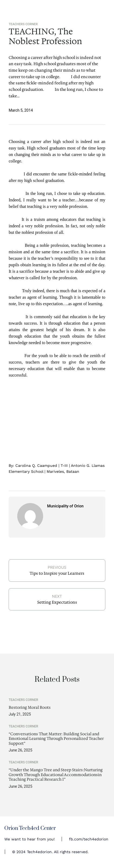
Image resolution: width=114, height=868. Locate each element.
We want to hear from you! (30, 839)
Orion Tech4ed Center (30, 828)
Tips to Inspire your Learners (57, 573)
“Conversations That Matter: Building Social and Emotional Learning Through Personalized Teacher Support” (56, 739)
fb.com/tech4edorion (89, 839)
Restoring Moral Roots (30, 708)
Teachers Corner (23, 24)
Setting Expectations (57, 602)
